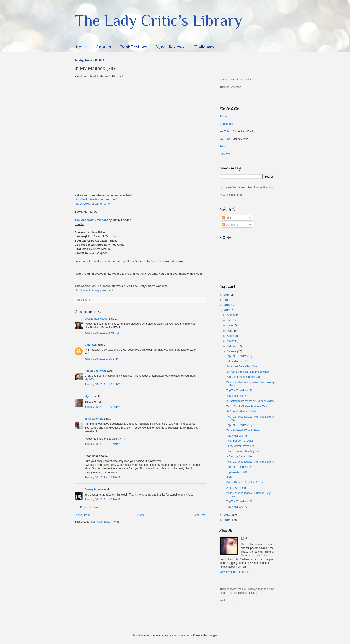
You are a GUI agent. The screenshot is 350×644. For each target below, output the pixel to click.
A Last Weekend (236, 488)
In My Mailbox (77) (237, 507)
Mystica (90, 397)
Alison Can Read (95, 371)
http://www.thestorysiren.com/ (94, 290)
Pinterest (225, 154)
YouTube (225, 132)
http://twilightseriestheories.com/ (96, 199)
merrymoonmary (182, 635)
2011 (227, 515)
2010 (227, 520)
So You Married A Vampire (242, 412)
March (231, 341)
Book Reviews (134, 47)
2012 (227, 310)
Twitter (224, 117)
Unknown (91, 345)
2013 (227, 305)
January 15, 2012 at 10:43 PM (102, 385)
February (233, 346)
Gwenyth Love (94, 489)
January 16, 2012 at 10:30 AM (102, 500)
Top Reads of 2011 (238, 472)
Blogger (212, 635)
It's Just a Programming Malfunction (248, 372)
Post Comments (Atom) (105, 522)
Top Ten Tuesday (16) (239, 425)
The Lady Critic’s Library (158, 20)
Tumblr (224, 146)
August (232, 315)
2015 (227, 295)
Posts (227, 218)
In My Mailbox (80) (237, 361)
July (230, 320)
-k (247, 538)
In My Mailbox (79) (237, 396)
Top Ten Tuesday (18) (239, 356)
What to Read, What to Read (243, 430)
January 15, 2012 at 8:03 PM (102, 333)
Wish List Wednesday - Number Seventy (250, 462)
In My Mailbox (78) (237, 436)
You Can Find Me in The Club (244, 377)
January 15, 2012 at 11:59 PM (102, 444)
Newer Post (83, 515)
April (230, 336)
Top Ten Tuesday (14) (239, 502)
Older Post (199, 515)
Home (81, 47)
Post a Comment (90, 507)
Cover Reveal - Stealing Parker (245, 483)
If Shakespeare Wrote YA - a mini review (250, 401)
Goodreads (226, 124)
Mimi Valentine (94, 419)
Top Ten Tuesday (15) (239, 467)
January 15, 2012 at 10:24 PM (102, 359)
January (232, 351)
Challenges (204, 47)
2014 (227, 300)
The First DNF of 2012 (240, 441)
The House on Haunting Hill (243, 451)
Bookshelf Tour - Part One (242, 366)
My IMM (89, 379)
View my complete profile (234, 572)
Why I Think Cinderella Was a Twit (247, 406)
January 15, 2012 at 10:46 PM (102, 407)
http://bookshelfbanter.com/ (92, 204)
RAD (229, 477)
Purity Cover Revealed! (240, 446)
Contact (104, 47)
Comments (230, 225)
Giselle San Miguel (96, 319)
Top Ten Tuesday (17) (239, 391)
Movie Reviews (170, 47)
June (230, 325)
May (230, 331)
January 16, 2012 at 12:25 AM (102, 477)
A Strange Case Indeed (240, 456)
